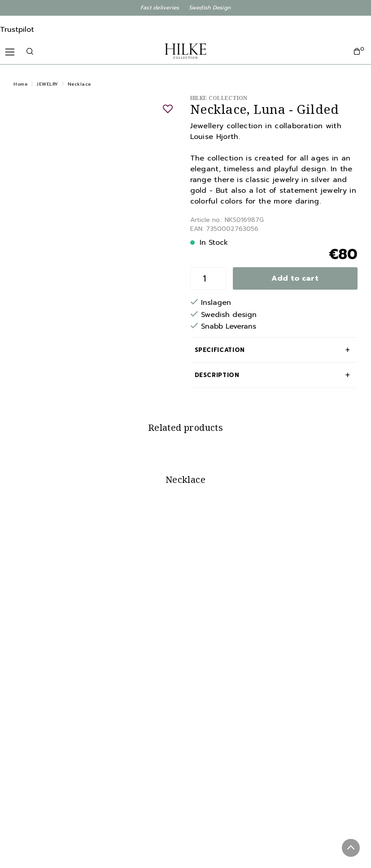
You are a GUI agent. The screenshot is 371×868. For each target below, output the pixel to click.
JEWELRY (48, 84)
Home (20, 84)
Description (217, 375)
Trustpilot (17, 30)
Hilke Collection (219, 98)
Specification (220, 350)
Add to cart (295, 278)
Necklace (79, 84)
